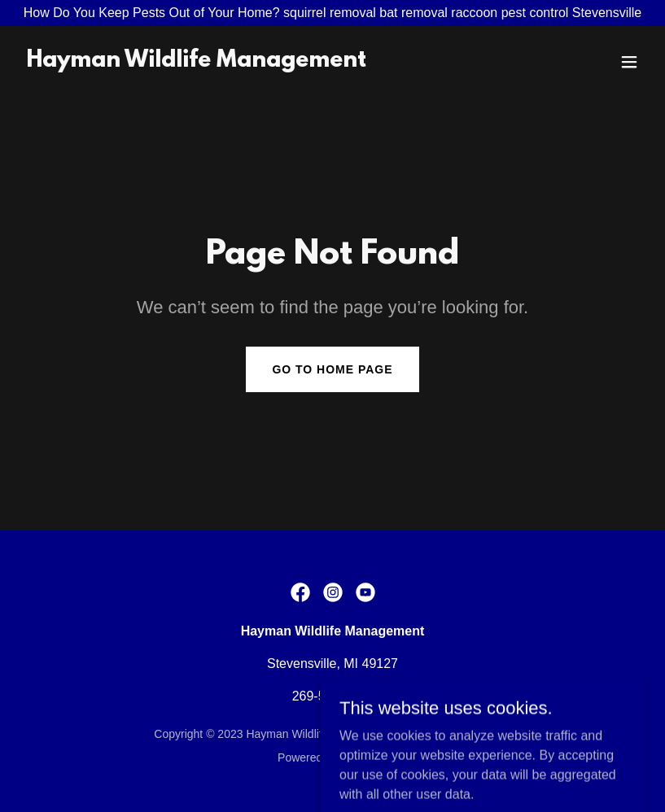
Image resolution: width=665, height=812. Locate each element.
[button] (629, 62)
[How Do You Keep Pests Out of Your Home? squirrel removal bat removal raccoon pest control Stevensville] (332, 13)
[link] (196, 62)
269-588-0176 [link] (333, 696)
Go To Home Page (332, 369)
